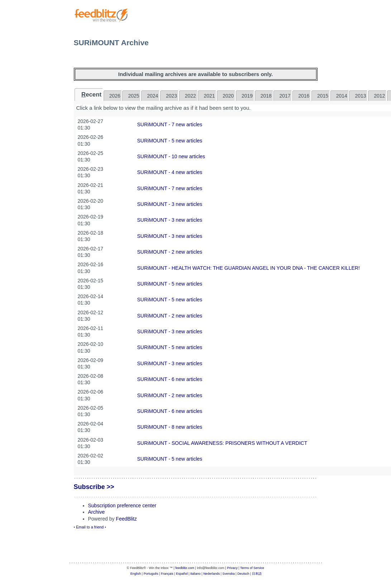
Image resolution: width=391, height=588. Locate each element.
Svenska (229, 574)
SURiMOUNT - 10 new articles (171, 156)
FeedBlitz (126, 519)
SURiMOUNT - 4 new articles (170, 172)
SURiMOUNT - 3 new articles (170, 204)
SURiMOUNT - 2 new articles (170, 252)
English (136, 574)
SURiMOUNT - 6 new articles (170, 379)
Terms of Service (252, 568)
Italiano (195, 574)
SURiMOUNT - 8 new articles (170, 427)
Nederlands (211, 574)
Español (182, 574)
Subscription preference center (122, 505)
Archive (97, 512)
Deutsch (243, 574)
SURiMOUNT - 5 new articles (170, 141)
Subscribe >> (94, 487)
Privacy (232, 568)
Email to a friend (90, 527)
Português (151, 574)
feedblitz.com (185, 568)
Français (167, 574)
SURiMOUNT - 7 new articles (170, 124)
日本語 (257, 574)
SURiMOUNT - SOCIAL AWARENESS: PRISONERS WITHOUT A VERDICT (222, 443)
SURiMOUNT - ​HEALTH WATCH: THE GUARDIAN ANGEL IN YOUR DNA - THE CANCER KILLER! (249, 268)
